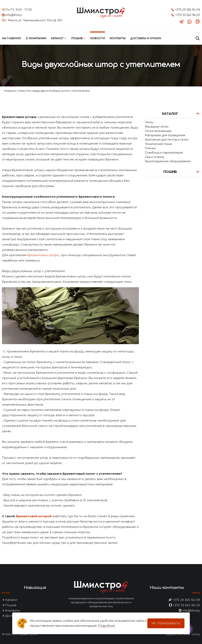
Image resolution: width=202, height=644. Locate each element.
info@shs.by (14, 15)
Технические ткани (158, 144)
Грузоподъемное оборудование (168, 161)
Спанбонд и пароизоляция (164, 153)
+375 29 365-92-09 (188, 10)
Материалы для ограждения (165, 135)
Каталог (57, 38)
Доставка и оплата (146, 38)
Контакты (118, 38)
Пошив (77, 38)
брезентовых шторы (43, 255)
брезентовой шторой (34, 516)
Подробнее (107, 626)
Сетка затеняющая (158, 131)
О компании (36, 38)
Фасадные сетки (157, 127)
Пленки (150, 148)
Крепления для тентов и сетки (167, 140)
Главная (10, 91)
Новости (98, 38)
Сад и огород (154, 157)
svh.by (196, 634)
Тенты (149, 122)
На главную (12, 38)
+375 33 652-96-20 (188, 15)
